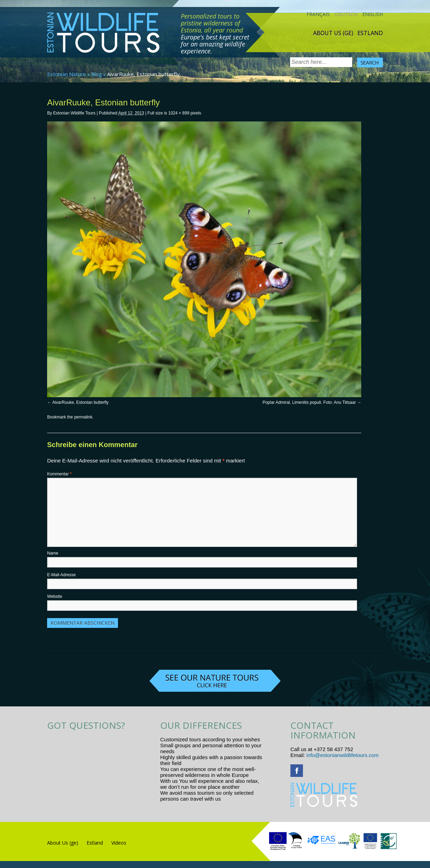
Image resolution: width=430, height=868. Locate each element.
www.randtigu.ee (242, 799)
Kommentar (59, 474)
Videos (119, 843)
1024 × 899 (179, 113)
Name (53, 553)
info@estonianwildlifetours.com (343, 755)
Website (55, 596)
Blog (97, 74)
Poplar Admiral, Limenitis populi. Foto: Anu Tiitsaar (309, 402)
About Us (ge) (333, 33)
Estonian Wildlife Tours (74, 113)
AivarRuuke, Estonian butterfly (80, 402)
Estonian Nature (66, 74)
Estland (370, 33)
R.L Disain (24, 864)
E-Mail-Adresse (61, 575)
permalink (83, 417)
